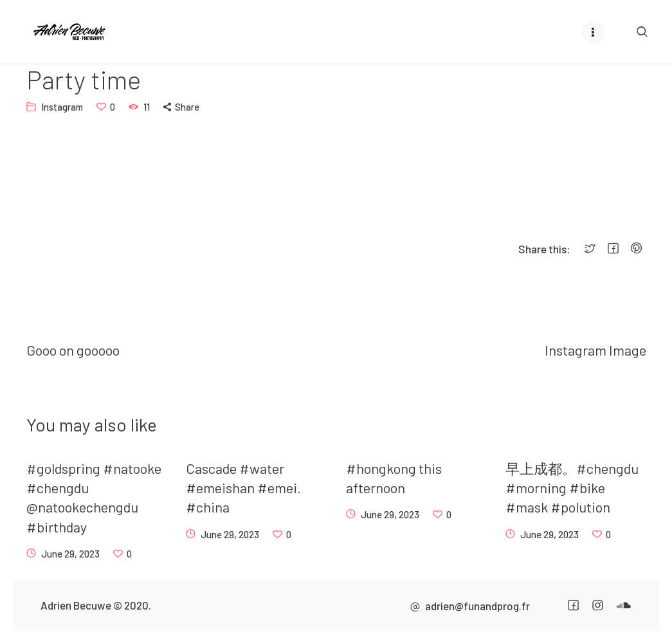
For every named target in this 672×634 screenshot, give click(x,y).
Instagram (62, 107)
